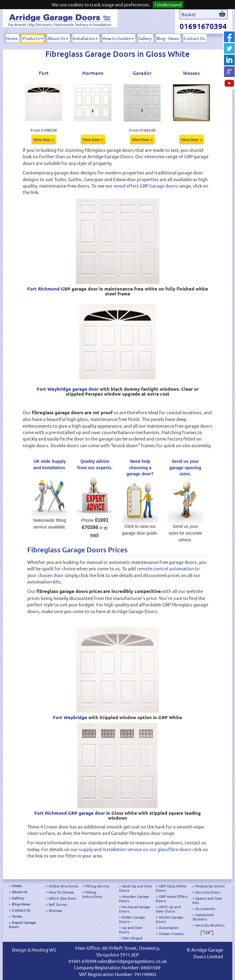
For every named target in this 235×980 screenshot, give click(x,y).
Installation (85, 38)
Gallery (145, 38)
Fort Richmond (43, 289)
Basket (189, 14)
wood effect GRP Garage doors (145, 186)
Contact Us (194, 38)
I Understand (168, 4)
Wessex (191, 73)
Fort (44, 73)
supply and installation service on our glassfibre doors (135, 849)
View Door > (44, 139)
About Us (58, 38)
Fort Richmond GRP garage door (70, 813)
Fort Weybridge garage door (68, 389)
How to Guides (118, 38)
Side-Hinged (132, 938)
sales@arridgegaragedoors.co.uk (132, 961)
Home (12, 38)
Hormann (93, 73)
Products (33, 38)
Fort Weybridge (70, 717)
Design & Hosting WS (34, 950)
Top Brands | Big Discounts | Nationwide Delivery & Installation (59, 24)
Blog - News (168, 38)
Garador (142, 73)
